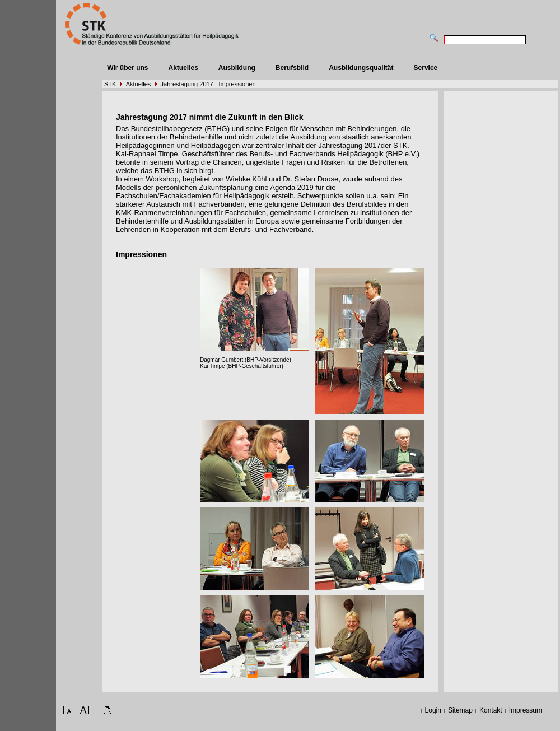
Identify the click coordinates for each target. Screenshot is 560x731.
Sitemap (460, 710)
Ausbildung (237, 68)
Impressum (526, 710)
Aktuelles (183, 68)
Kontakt (491, 710)
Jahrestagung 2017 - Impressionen (208, 84)
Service (426, 68)
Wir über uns (127, 68)
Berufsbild (292, 68)
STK (110, 84)
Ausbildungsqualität (361, 68)
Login (433, 710)
